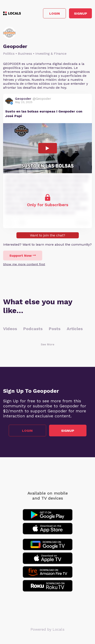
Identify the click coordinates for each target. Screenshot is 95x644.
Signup (81, 13)
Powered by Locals (47, 629)
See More (47, 344)
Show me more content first (24, 264)
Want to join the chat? (47, 235)
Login (55, 13)
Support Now (23, 256)
